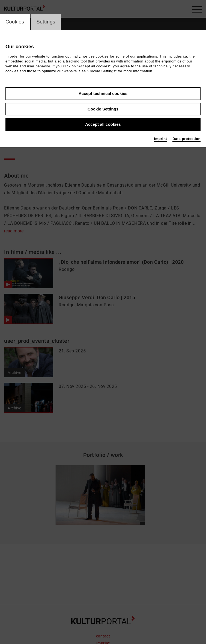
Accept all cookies (103, 124)
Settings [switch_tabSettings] (46, 22)
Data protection (186, 139)
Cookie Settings (103, 109)
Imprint (161, 139)
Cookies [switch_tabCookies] (15, 22)
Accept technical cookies (103, 93)
